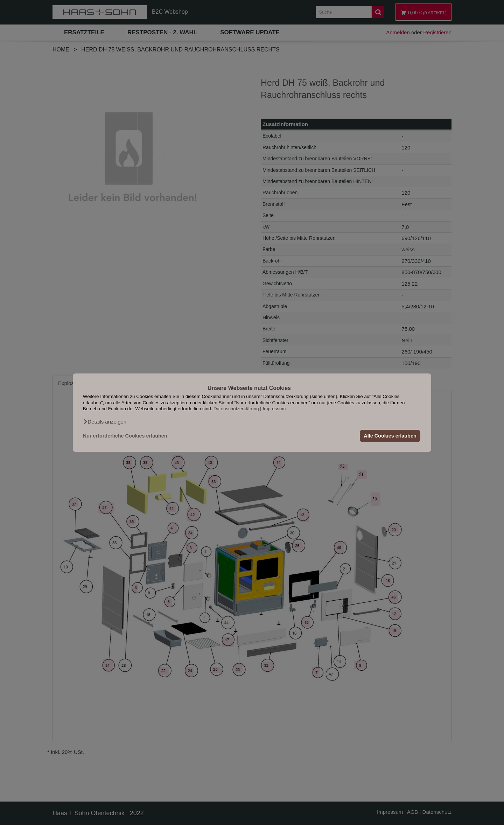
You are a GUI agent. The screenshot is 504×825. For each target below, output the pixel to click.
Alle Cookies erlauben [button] (390, 436)
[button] (105, 421)
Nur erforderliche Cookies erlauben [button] (125, 436)
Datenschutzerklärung (236, 409)
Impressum (274, 409)
